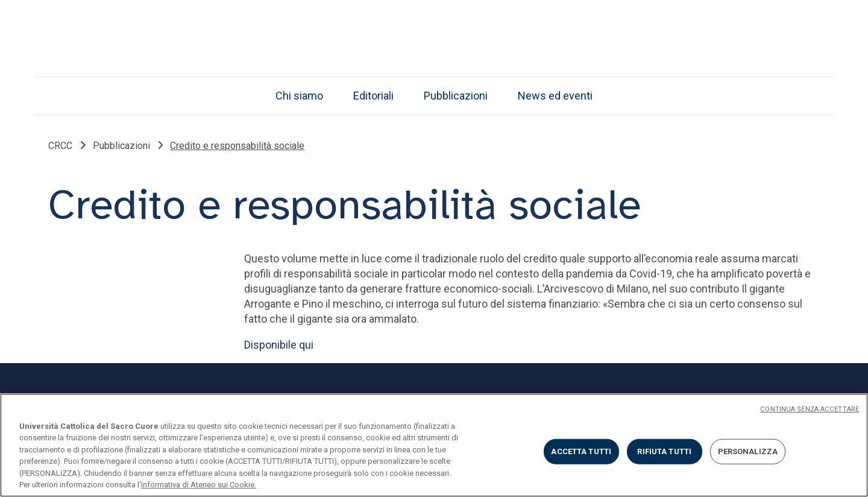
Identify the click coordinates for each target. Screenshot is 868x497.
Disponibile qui (279, 345)
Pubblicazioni (456, 96)
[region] (434, 445)
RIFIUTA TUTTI (664, 451)
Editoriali (373, 96)
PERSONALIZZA (748, 451)
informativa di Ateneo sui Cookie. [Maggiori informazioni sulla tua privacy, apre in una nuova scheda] (199, 485)
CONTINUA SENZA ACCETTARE (810, 409)
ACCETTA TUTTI (581, 451)
